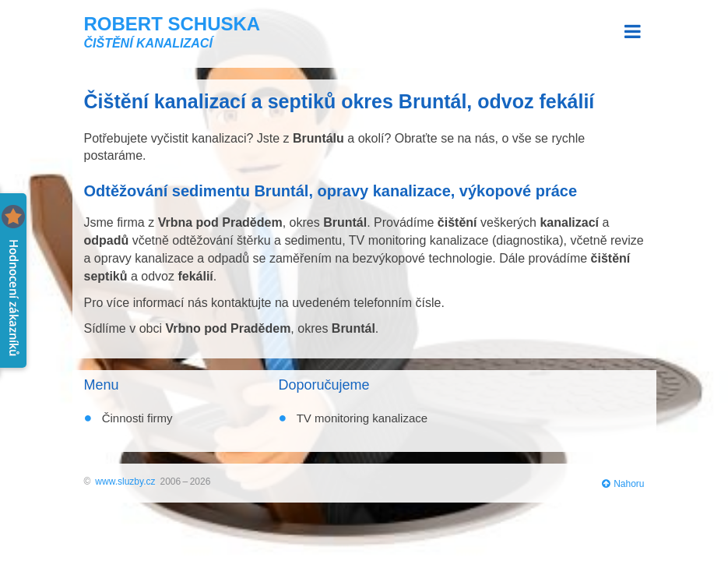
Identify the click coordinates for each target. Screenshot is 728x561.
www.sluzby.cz (125, 482)
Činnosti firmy (136, 418)
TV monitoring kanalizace (360, 418)
